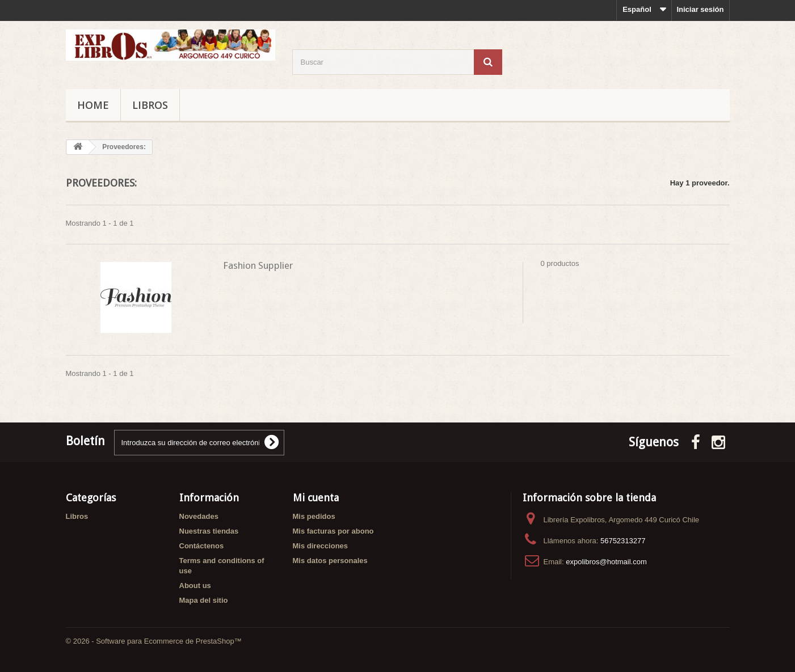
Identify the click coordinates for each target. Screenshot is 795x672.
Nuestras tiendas (209, 531)
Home (93, 105)
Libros (150, 105)
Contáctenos (202, 546)
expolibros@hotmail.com (606, 562)
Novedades (199, 516)
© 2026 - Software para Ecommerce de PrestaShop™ (154, 641)
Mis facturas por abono (333, 531)
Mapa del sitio (204, 600)
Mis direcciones (321, 546)
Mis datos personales (330, 561)
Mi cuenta (316, 498)
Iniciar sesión (700, 9)
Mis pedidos (314, 516)
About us (195, 586)
